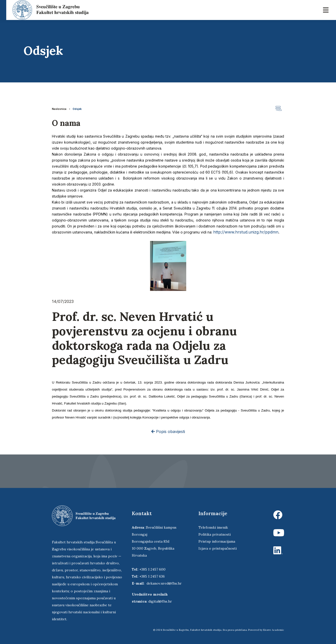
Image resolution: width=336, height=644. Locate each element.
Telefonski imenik (213, 527)
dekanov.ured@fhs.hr (164, 583)
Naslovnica (59, 109)
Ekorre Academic (274, 630)
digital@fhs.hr (160, 601)
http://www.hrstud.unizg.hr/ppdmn (246, 232)
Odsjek (77, 109)
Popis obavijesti (168, 431)
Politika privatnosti (215, 534)
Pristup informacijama (217, 541)
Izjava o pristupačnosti (218, 548)
